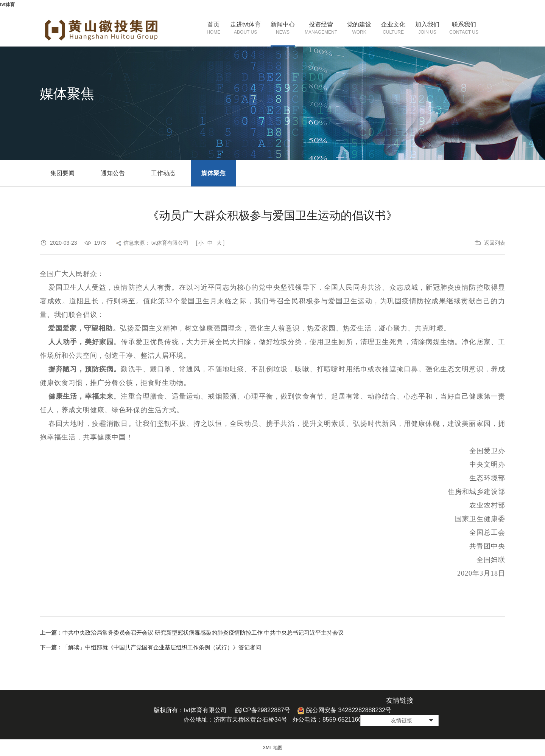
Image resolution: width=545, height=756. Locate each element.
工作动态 (163, 173)
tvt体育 (7, 5)
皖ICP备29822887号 (263, 710)
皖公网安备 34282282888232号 (344, 710)
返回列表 (495, 243)
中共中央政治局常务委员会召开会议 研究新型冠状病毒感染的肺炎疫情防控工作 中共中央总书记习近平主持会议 (203, 633)
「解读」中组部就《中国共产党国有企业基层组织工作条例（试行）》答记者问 (162, 647)
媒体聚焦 (213, 173)
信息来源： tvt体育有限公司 (156, 243)
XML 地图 (272, 748)
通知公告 (113, 173)
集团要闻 (62, 173)
